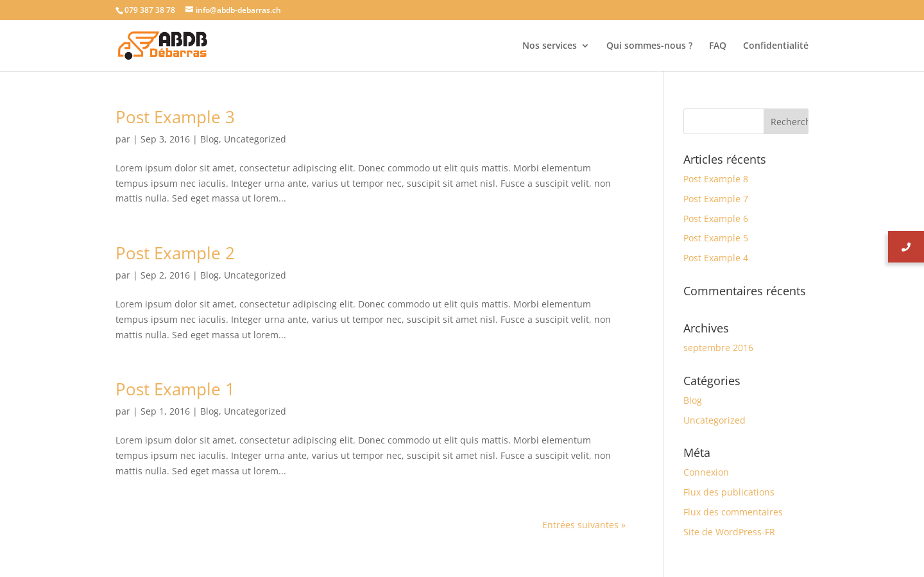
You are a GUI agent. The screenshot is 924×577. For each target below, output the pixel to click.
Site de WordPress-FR (729, 532)
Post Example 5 (716, 238)
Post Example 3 (175, 117)
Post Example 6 (716, 219)
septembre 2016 (718, 348)
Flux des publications (729, 492)
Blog (210, 139)
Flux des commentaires (733, 512)
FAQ (718, 46)
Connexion (706, 472)
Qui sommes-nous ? (649, 46)
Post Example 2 (175, 253)
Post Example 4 (716, 258)
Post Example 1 (175, 389)
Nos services (550, 46)
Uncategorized (255, 139)
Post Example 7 (716, 199)
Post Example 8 (716, 179)
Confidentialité (776, 46)
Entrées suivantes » (584, 525)
